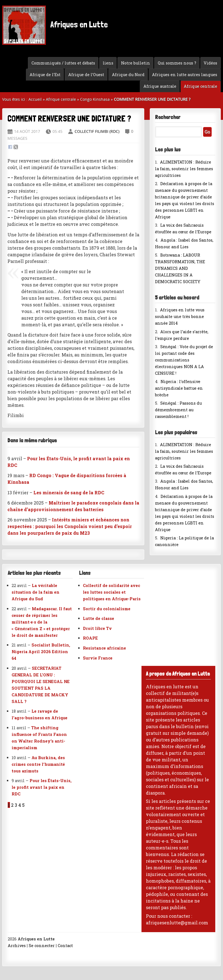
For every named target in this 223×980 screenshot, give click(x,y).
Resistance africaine (104, 648)
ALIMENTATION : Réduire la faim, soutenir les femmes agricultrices (184, 169)
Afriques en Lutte (55, 25)
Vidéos (210, 63)
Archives (17, 946)
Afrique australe (160, 86)
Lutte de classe (99, 618)
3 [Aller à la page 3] (16, 805)
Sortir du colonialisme (107, 609)
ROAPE (90, 638)
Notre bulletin (136, 63)
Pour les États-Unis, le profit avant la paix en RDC (42, 787)
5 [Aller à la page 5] (23, 805)
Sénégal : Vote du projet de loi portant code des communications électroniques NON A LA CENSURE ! (184, 360)
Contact (65, 946)
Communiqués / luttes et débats (63, 63)
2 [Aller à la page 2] (12, 805)
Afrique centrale (200, 86)
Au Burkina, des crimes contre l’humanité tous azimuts (38, 764)
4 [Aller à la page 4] (20, 805)
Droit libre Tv (97, 628)
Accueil (35, 99)
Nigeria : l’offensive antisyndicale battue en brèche (179, 388)
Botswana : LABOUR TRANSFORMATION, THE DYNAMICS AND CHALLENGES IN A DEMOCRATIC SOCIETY (180, 268)
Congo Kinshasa (95, 99)
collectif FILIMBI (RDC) (97, 131)
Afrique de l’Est (45, 75)
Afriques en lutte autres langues (185, 75)
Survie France (98, 658)
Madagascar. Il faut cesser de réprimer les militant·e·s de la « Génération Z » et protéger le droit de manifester (42, 622)
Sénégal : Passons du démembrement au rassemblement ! (178, 410)
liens (108, 63)
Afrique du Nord (128, 75)
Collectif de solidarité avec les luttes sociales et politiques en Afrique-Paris (112, 592)
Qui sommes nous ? (177, 63)
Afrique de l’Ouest (86, 75)
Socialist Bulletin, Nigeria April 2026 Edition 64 (41, 652)
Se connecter (42, 946)
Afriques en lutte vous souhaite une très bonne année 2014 (180, 316)
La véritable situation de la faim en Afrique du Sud (36, 592)
